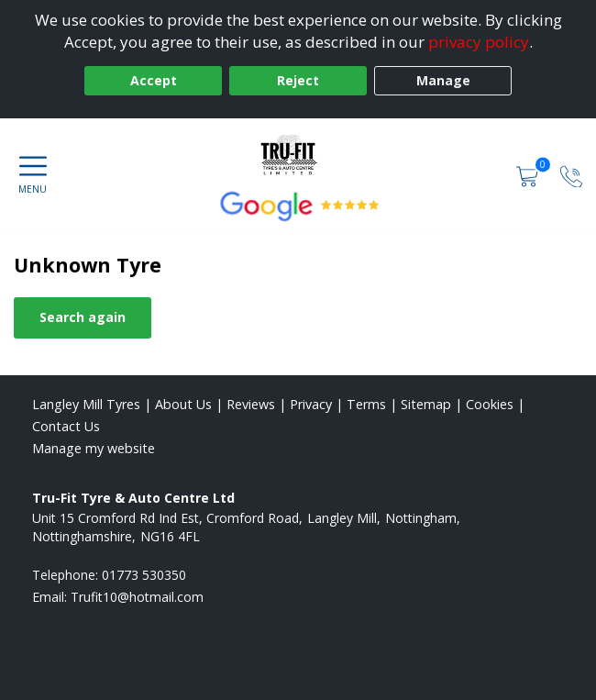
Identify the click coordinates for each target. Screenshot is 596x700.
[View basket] (529, 175)
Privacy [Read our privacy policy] (311, 404)
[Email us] (137, 597)
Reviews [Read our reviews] (251, 404)
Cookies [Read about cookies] (490, 404)
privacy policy (479, 42)
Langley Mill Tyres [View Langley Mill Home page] (86, 404)
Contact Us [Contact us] (66, 426)
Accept (154, 80)
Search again (83, 317)
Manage (443, 80)
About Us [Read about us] (183, 404)
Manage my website (94, 448)
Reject (298, 80)
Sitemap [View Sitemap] (426, 404)
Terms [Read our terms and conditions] (366, 404)
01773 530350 (144, 575)
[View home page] (298, 155)
